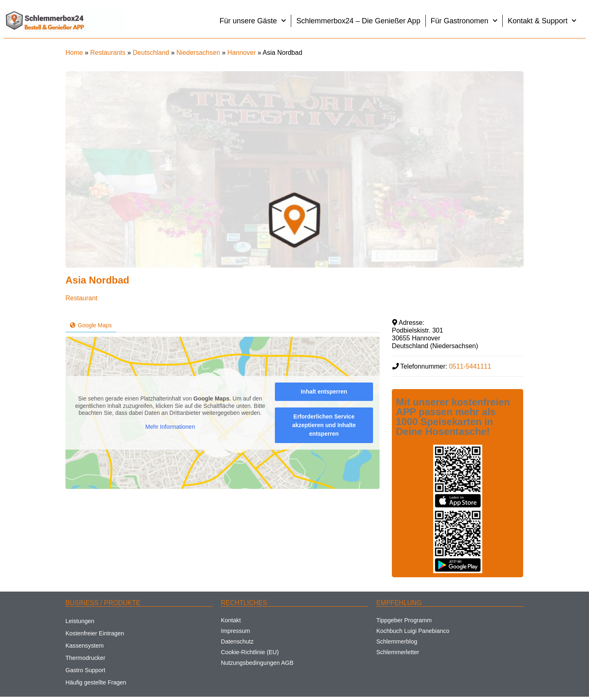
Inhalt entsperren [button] (324, 392)
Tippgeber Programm (404, 620)
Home (74, 53)
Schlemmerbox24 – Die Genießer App (358, 21)
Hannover (242, 53)
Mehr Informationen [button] (170, 426)
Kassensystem (85, 646)
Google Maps (91, 325)
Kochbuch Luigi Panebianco (413, 631)
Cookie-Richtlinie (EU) (250, 652)
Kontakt (231, 620)
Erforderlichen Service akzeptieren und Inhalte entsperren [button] (324, 425)
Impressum (235, 631)
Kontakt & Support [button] (542, 21)
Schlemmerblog (397, 641)
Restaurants (108, 53)
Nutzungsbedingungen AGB (257, 663)
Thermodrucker (85, 658)
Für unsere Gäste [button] (253, 21)
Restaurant (81, 298)
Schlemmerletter (398, 652)
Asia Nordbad (97, 280)
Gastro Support (85, 670)
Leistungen (80, 621)
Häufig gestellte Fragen (96, 682)
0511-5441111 (470, 366)
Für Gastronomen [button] (464, 21)
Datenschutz (237, 641)
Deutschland (151, 53)
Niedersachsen (198, 53)
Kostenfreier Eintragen (95, 633)
